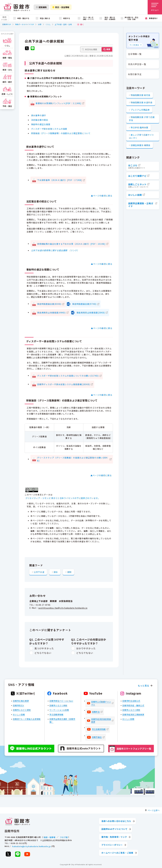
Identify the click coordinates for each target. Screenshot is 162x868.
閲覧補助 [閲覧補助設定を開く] (41, 7)
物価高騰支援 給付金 (141, 95)
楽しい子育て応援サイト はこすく (141, 136)
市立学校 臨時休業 (139, 127)
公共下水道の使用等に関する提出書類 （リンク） (55, 250)
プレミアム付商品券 (140, 110)
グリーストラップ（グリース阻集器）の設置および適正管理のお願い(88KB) (72, 459)
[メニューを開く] (155, 7)
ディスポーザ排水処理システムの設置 (49, 129)
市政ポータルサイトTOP (24, 24)
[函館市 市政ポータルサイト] (17, 7)
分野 (40, 24)
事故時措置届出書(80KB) (49, 304)
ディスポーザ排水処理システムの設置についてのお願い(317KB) (68, 376)
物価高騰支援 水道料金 (142, 102)
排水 (56, 572)
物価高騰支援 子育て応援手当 (142, 119)
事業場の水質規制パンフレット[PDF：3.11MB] (58, 103)
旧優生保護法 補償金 (141, 145)
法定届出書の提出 (40, 120)
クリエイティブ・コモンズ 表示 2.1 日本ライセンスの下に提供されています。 (63, 498)
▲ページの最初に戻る (102, 196)
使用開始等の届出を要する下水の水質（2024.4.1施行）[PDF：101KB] (71, 244)
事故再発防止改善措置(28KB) (91, 313)
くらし (48, 24)
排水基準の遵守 (39, 115)
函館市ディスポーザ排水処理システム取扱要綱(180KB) (64, 384)
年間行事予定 (135, 74)
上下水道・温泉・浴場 (63, 24)
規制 (69, 572)
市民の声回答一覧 (137, 64)
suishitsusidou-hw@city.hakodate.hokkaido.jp (63, 608)
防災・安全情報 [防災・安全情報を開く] (61, 7)
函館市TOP (7, 24)
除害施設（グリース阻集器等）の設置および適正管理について (61, 133)
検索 (108, 49)
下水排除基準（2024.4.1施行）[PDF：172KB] (60, 180)
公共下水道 (39, 572)
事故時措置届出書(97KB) (84, 304)
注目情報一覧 (135, 54)
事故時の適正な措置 (41, 124)
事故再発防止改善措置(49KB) (51, 313)
